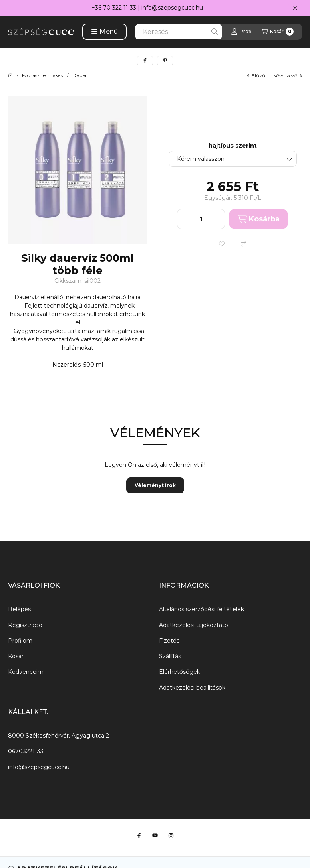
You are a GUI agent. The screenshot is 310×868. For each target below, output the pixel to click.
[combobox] (179, 32)
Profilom (20, 641)
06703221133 (26, 751)
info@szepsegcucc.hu (172, 8)
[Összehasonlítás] (244, 244)
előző (256, 76)
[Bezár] (295, 8)
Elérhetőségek (180, 672)
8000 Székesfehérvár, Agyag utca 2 (58, 736)
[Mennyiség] (201, 219)
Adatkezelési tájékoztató (194, 625)
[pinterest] (165, 61)
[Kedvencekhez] (222, 244)
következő (288, 76)
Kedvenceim (26, 672)
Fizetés (169, 641)
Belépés (19, 609)
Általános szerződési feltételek (201, 609)
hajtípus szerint (233, 146)
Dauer (80, 75)
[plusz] (217, 219)
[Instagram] (171, 836)
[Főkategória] (10, 75)
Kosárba (259, 219)
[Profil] (242, 32)
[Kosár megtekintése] (278, 32)
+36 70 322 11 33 (114, 8)
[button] (104, 32)
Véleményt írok (155, 485)
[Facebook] (139, 836)
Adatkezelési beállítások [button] (192, 688)
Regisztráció (25, 625)
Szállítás (170, 656)
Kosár (16, 656)
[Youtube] (155, 836)
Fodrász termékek (43, 75)
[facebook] (145, 61)
